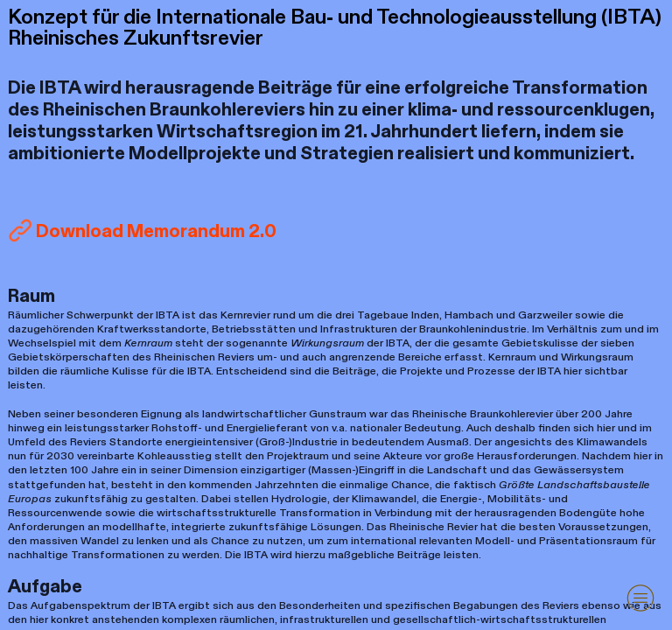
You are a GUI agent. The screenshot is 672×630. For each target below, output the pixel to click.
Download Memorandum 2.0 (156, 231)
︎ (640, 598)
